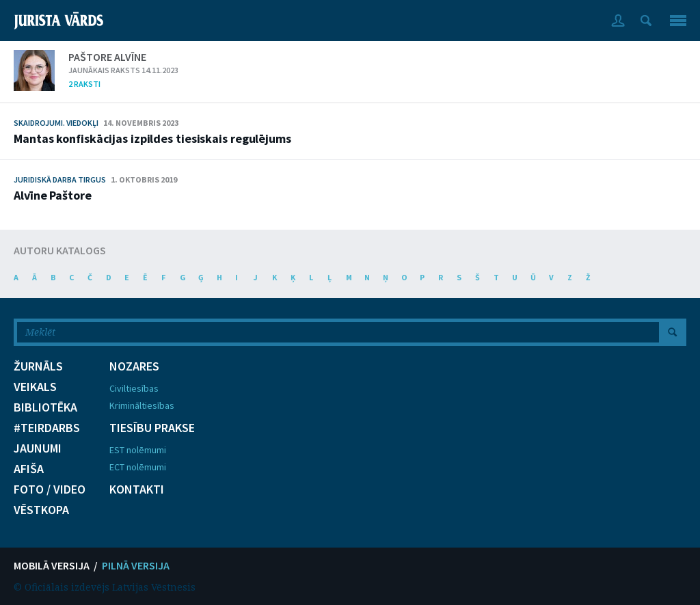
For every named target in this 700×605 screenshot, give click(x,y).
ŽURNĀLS (38, 366)
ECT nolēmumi (138, 467)
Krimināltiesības (142, 405)
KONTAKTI (137, 489)
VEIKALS (35, 387)
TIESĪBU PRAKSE (152, 428)
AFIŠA (29, 469)
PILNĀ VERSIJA (136, 565)
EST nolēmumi (138, 450)
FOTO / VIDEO (50, 489)
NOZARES (134, 366)
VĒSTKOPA (41, 510)
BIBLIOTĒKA (45, 407)
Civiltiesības (134, 388)
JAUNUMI (38, 448)
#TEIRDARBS (47, 428)
